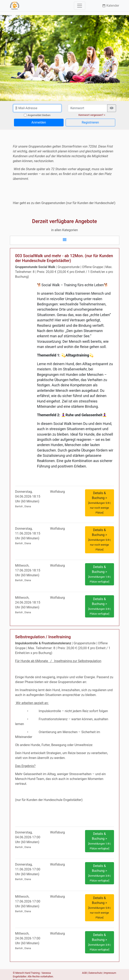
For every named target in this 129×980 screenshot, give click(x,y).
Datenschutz (95, 973)
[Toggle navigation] (80, 6)
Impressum (110, 973)
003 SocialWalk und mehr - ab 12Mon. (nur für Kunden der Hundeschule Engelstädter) (64, 258)
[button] (65, 240)
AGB (84, 973)
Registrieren (90, 122)
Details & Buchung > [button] (99, 503)
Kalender (111, 6)
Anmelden (39, 122)
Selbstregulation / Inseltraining (43, 637)
